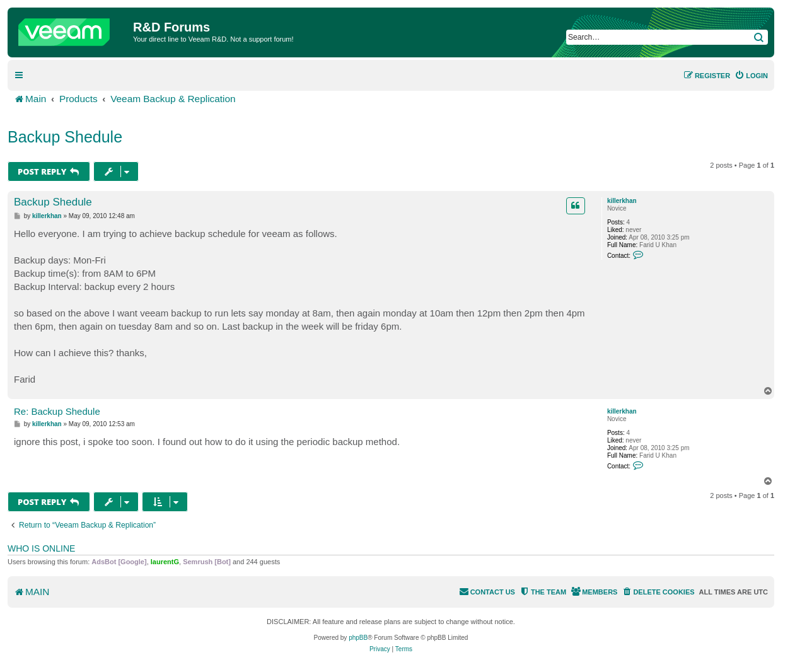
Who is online (41, 548)
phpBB (358, 638)
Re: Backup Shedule (57, 411)
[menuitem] (751, 76)
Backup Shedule (65, 137)
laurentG (165, 562)
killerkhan (622, 201)
